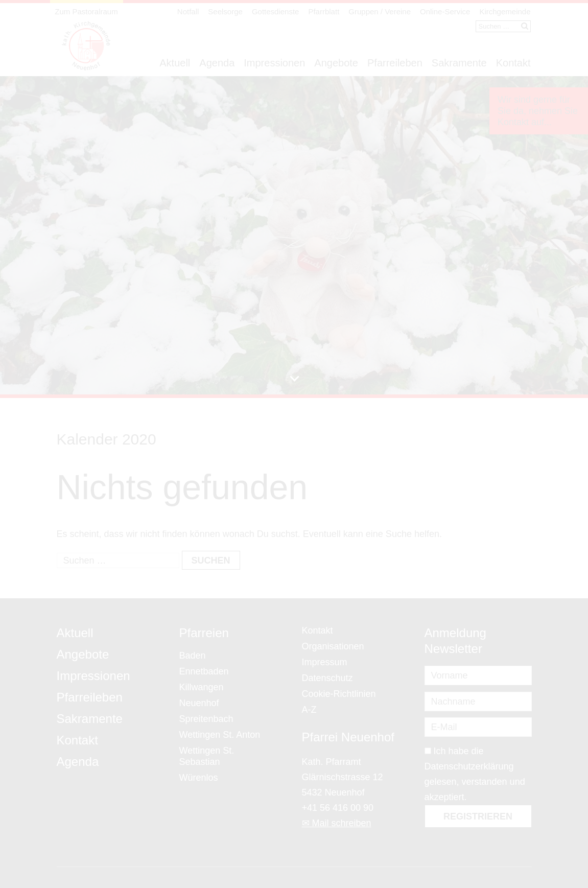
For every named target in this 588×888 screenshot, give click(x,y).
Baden (193, 656)
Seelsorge (225, 11)
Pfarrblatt (324, 11)
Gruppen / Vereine (380, 11)
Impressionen (274, 63)
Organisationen (333, 646)
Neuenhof (199, 703)
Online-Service (445, 11)
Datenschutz (327, 678)
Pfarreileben (395, 63)
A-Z (309, 710)
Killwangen (202, 687)
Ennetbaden (204, 671)
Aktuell (175, 63)
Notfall (188, 11)
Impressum (325, 662)
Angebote (336, 63)
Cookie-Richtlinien (339, 694)
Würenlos (199, 778)
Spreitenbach (206, 719)
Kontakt (513, 63)
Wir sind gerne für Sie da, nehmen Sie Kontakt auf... (538, 111)
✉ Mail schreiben (337, 823)
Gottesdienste (276, 11)
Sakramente (459, 63)
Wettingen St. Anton (220, 735)
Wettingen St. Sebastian (207, 756)
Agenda (217, 63)
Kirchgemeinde (505, 11)
